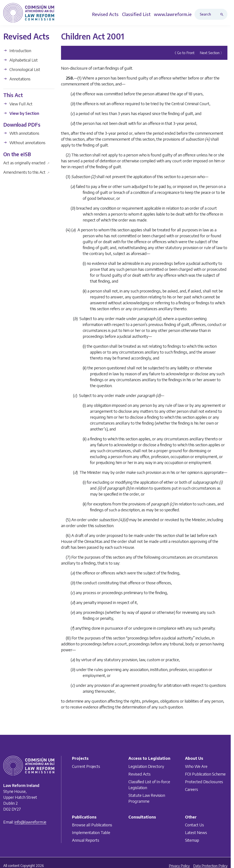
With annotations (21, 133)
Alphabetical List (21, 60)
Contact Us (194, 825)
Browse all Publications (92, 825)
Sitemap (192, 840)
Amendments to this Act (26, 172)
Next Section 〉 (212, 53)
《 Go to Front (184, 53)
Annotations (17, 79)
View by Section (21, 113)
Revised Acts (139, 774)
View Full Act (18, 104)
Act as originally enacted (26, 163)
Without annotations (24, 143)
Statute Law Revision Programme (147, 798)
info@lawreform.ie (30, 822)
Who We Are (196, 766)
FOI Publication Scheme (205, 774)
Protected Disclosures (204, 782)
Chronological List (22, 69)
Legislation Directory (146, 766)
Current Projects (86, 766)
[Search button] (223, 14)
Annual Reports (86, 840)
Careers (192, 789)
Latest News (196, 833)
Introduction (17, 50)
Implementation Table (91, 833)
